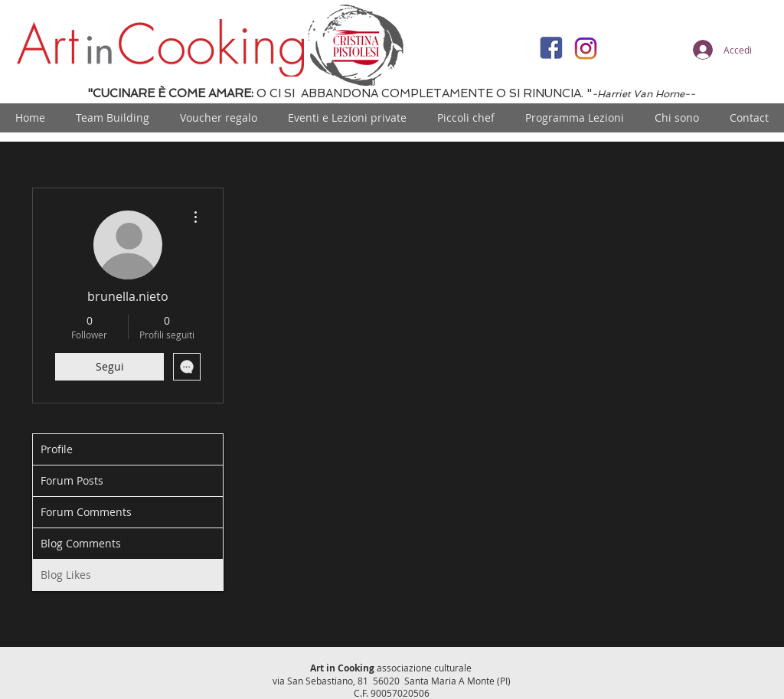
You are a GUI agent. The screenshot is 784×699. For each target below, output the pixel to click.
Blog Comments (81, 543)
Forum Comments (86, 512)
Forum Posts (72, 480)
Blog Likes (66, 575)
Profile (57, 449)
